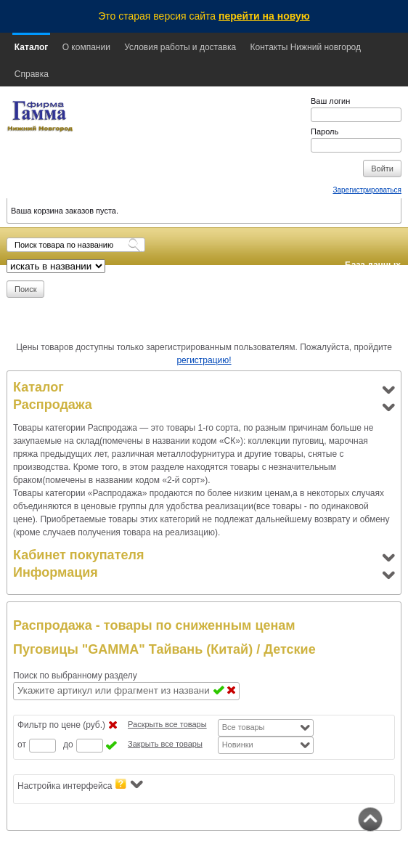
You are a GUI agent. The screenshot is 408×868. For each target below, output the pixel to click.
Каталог (32, 47)
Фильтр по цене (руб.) (61, 725)
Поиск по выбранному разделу (75, 676)
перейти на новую (264, 16)
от (22, 745)
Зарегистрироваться (367, 190)
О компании (86, 47)
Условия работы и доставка (180, 47)
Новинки (238, 745)
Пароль (325, 131)
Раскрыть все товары (167, 724)
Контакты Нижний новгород (306, 47)
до (68, 745)
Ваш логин (330, 101)
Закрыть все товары (165, 744)
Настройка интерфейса (80, 785)
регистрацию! (204, 360)
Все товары (244, 727)
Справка (32, 74)
